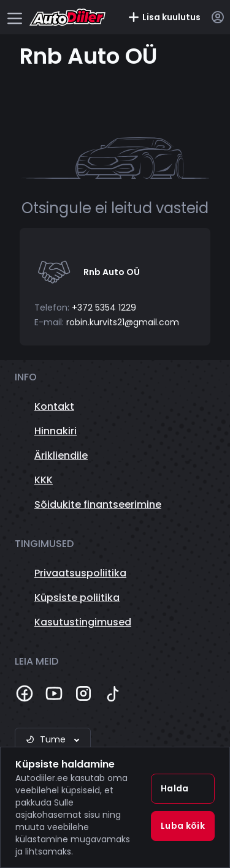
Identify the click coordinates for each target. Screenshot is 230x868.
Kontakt (54, 406)
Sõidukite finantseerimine (98, 504)
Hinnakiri (56, 431)
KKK (44, 480)
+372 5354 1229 (104, 308)
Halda (175, 788)
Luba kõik (183, 826)
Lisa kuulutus (164, 17)
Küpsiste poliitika (77, 598)
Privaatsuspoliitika (80, 573)
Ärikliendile (61, 455)
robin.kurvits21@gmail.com (123, 322)
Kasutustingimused (83, 622)
